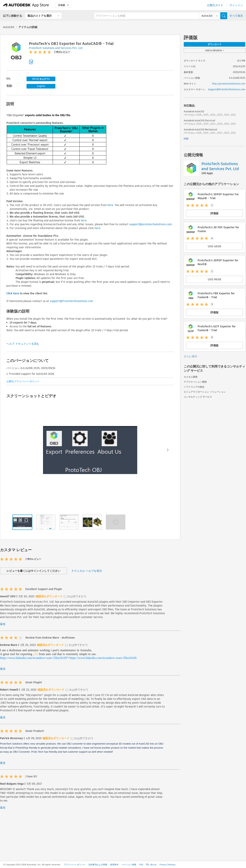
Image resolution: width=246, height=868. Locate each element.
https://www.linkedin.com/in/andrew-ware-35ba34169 (33, 658)
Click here (13, 293)
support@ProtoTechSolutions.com (71, 301)
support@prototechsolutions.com (150, 224)
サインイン (236, 5)
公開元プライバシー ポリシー (23, 381)
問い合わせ (151, 865)
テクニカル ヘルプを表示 (87, 571)
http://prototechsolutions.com (229, 84)
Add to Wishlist (215, 50)
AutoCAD (9, 27)
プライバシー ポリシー (74, 865)
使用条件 (114, 865)
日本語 (63, 5)
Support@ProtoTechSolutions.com (227, 89)
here (110, 205)
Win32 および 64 (41, 79)
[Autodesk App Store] (26, 5)
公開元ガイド (215, 5)
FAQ (141, 865)
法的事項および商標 (98, 865)
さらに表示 (190, 356)
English (41, 86)
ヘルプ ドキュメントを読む (23, 344)
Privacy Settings (168, 865)
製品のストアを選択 (40, 16)
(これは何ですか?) (75, 596)
